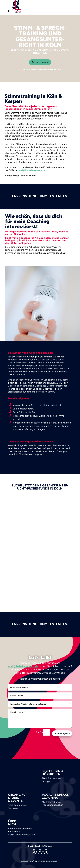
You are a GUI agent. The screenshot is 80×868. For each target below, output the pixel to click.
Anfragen (47, 781)
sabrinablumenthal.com (48, 861)
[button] (5, 863)
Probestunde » (40, 62)
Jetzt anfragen (61, 733)
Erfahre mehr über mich (20, 829)
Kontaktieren (15, 832)
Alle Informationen (51, 778)
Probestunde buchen (52, 805)
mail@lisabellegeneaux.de (32, 170)
